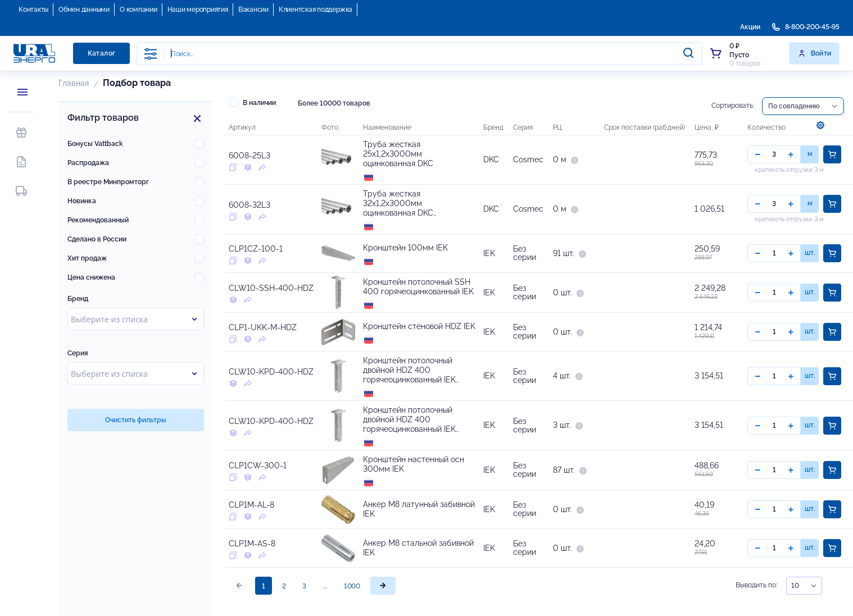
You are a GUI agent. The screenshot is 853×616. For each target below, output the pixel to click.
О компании (139, 10)
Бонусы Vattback (95, 144)
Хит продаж (87, 258)
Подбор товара (137, 83)
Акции (750, 27)
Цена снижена (91, 277)
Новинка (82, 201)
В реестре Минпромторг (108, 182)
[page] (383, 586)
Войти (815, 53)
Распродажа (88, 163)
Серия (78, 353)
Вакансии (253, 10)
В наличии (253, 102)
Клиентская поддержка (316, 10)
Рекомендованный (98, 220)
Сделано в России (97, 239)
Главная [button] (74, 83)
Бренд (78, 299)
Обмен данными (84, 10)
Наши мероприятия (198, 10)
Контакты (33, 10)
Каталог (102, 53)
